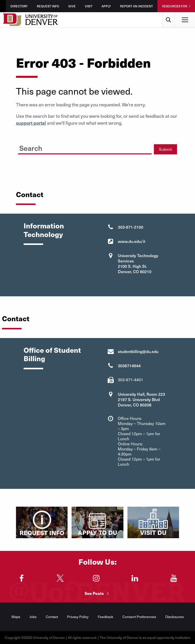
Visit (89, 6)
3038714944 (129, 365)
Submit (165, 149)
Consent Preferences (139, 617)
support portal (31, 123)
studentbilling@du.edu (138, 351)
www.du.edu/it (132, 241)
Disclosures (175, 617)
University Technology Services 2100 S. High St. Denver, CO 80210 (138, 263)
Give (72, 6)
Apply (106, 6)
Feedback (105, 617)
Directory (19, 6)
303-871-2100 (131, 227)
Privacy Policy (78, 617)
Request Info (48, 6)
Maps (16, 617)
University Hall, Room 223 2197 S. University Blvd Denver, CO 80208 (141, 399)
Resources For (175, 6)
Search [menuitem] (168, 14)
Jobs (33, 617)
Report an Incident (136, 6)
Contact (52, 617)
